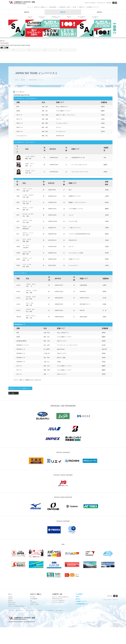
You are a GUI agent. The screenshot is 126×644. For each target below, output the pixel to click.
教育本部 (99, 12)
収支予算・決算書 (34, 604)
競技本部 (63, 12)
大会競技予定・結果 (64, 7)
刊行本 (74, 7)
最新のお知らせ (12, 602)
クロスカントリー (56, 17)
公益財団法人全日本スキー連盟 (22, 618)
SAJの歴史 (33, 597)
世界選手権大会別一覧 (57, 599)
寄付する (78, 599)
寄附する (81, 7)
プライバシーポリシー (91, 3)
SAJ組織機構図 (34, 599)
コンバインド (42, 17)
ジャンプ (30, 17)
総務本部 (27, 12)
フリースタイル (81, 17)
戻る (13, 393)
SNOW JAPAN (12, 604)
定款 (31, 601)
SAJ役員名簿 (33, 602)
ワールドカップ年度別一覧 (58, 601)
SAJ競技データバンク (93, 7)
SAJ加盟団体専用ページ (82, 604)
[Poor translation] (6, 48)
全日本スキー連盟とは (40, 7)
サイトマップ (101, 3)
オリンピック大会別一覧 (58, 602)
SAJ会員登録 (52, 7)
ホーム (29, 7)
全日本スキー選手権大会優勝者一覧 (60, 597)
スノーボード (95, 17)
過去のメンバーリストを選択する (19, 388)
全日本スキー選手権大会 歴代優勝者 (17, 606)
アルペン (69, 17)
